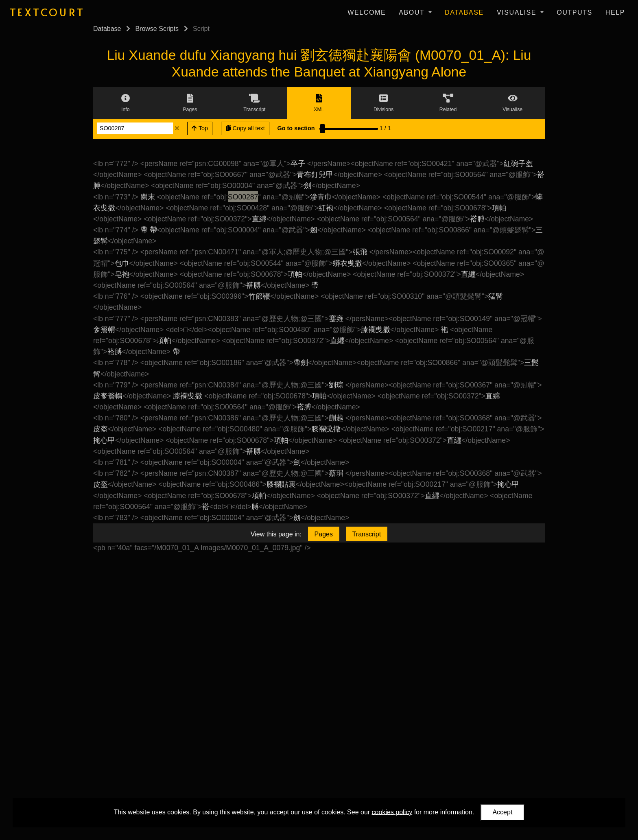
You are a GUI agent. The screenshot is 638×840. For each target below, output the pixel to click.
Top (200, 128)
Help (615, 12)
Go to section (296, 128)
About (413, 12)
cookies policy (392, 812)
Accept (502, 812)
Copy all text (245, 128)
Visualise (518, 12)
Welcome (367, 12)
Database (464, 12)
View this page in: (276, 534)
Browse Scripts (157, 29)
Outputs (575, 12)
